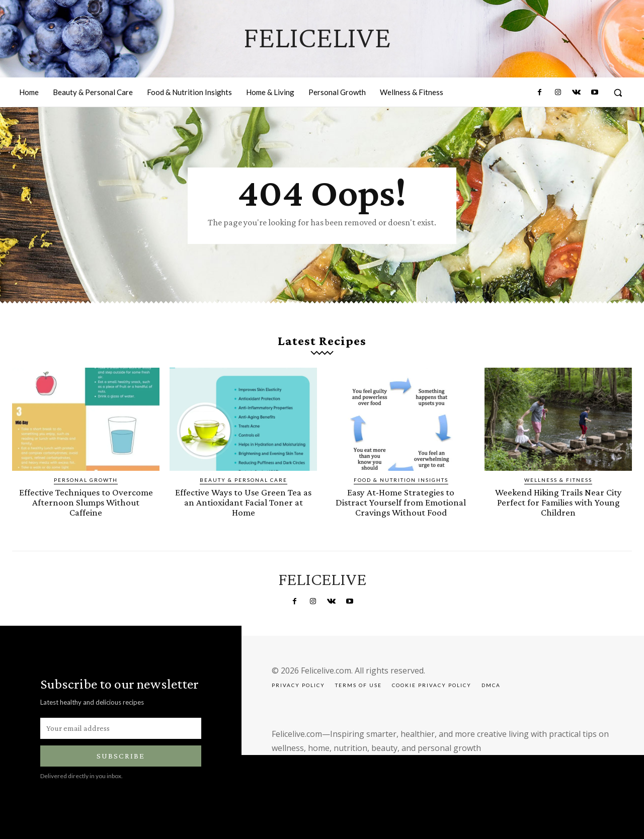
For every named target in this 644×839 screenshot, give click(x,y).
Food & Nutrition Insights (401, 480)
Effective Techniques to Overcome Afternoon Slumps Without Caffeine (86, 502)
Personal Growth (86, 480)
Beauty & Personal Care (244, 480)
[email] (121, 727)
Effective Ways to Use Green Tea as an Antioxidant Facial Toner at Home (243, 502)
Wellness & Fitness (558, 480)
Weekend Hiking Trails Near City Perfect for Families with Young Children (558, 502)
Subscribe (121, 755)
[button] (618, 93)
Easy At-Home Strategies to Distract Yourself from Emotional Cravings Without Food (401, 502)
